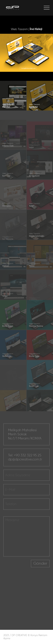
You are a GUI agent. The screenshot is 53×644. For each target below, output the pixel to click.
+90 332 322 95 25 (28, 460)
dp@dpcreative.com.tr (25, 464)
